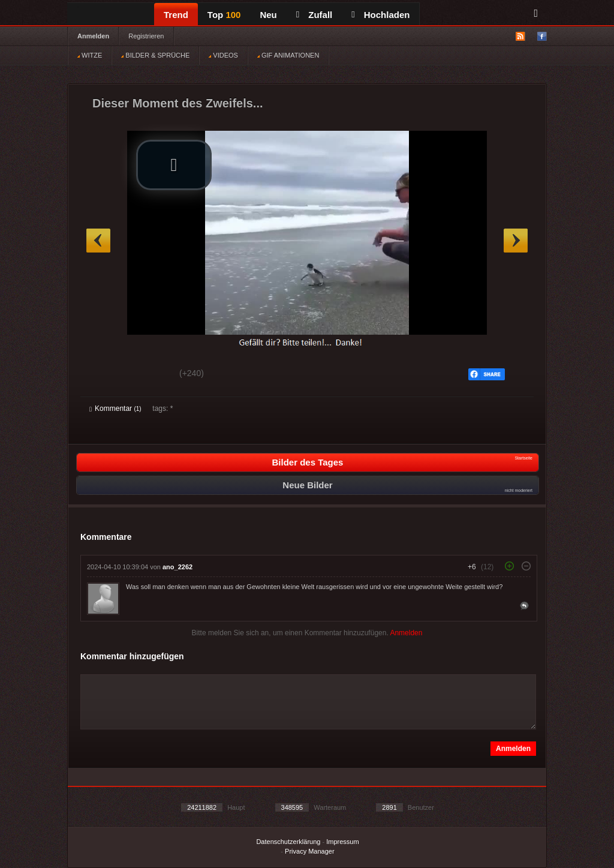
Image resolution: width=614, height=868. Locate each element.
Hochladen (380, 15)
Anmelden (93, 36)
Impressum (342, 842)
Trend (176, 15)
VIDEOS (223, 55)
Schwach (148, 375)
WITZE (90, 55)
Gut (103, 375)
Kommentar (115, 409)
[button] (174, 165)
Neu (268, 15)
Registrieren (146, 36)
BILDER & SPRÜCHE (155, 55)
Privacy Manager (310, 851)
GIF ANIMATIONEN (288, 55)
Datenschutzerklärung (288, 842)
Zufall (314, 15)
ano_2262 (177, 567)
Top (224, 15)
